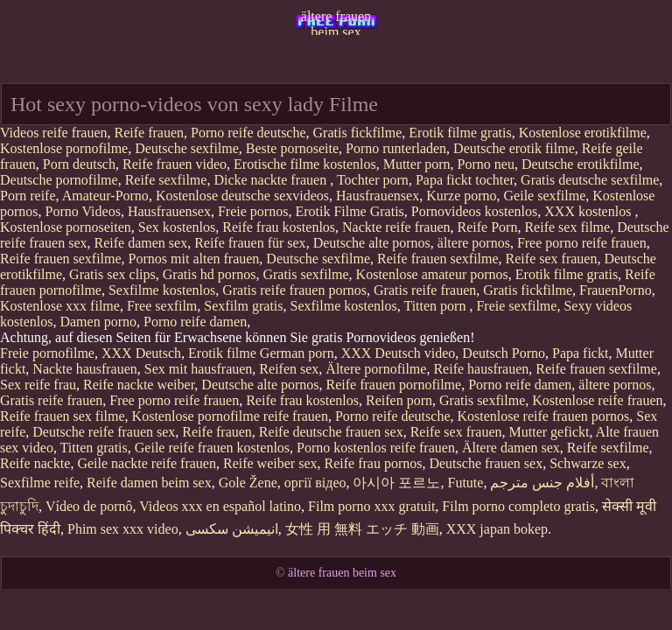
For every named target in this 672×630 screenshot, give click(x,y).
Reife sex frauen (552, 259)
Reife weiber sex (270, 463)
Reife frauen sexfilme (61, 259)
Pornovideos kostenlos (474, 211)
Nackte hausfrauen (85, 369)
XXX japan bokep (497, 529)
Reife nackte (35, 463)
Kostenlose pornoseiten (66, 227)
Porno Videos (83, 211)
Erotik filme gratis (460, 133)
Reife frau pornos (373, 463)
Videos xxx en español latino (220, 506)
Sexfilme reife (40, 483)
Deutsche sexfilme (187, 148)
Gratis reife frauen (425, 290)
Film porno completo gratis (518, 506)
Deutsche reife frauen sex (104, 432)
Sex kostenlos (177, 227)
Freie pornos (253, 211)
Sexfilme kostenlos (162, 290)
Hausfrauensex (378, 196)
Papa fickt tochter (465, 180)
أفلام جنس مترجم (542, 483)
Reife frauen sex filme (63, 416)
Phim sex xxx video (123, 529)
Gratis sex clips (112, 274)
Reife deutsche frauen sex (331, 432)
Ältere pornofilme (376, 369)
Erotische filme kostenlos (305, 164)
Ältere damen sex (511, 448)
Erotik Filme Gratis (349, 211)
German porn (297, 353)
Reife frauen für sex (250, 243)
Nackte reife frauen (396, 227)
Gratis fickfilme (358, 133)
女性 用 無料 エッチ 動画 (362, 529)
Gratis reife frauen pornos (294, 290)
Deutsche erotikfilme (581, 164)
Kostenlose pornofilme (64, 148)
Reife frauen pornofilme (394, 385)
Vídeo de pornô (89, 506)
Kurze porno (461, 196)
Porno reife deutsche (248, 133)
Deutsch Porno (504, 353)
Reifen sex (289, 369)
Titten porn (436, 306)
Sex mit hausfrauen (199, 369)
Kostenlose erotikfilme (583, 133)
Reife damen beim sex (149, 483)
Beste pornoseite (292, 148)
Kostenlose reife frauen (597, 400)
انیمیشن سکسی (232, 529)
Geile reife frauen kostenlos (212, 448)
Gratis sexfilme (305, 274)
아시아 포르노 (396, 483)
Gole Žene (248, 483)
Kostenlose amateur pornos (432, 274)
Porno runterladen (396, 148)
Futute (465, 483)
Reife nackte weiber (139, 385)
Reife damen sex (141, 243)
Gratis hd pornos (210, 274)
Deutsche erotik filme (514, 148)
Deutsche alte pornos (372, 243)
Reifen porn (399, 400)
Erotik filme (222, 353)
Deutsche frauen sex (486, 463)
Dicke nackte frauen (272, 180)
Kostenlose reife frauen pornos (543, 416)
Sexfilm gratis (243, 306)
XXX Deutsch (141, 353)
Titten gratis (94, 448)
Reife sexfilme (166, 180)
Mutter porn (417, 164)
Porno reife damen (195, 322)
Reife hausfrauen (481, 369)
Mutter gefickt (549, 432)
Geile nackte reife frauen (147, 463)
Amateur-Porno (105, 196)
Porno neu (486, 164)
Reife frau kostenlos (279, 227)
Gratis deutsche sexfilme (590, 180)
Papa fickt (580, 353)
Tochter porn (373, 180)
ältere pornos (474, 243)
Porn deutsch (79, 164)
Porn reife (28, 196)
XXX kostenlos (589, 211)
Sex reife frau (38, 385)
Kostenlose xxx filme (60, 306)
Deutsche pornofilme (59, 180)
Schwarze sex (588, 463)
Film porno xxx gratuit (371, 506)
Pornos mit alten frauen (194, 259)
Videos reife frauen (54, 133)
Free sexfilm (162, 306)
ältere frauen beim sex (336, 22)
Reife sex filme (567, 227)
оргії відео (315, 483)
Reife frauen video (175, 164)
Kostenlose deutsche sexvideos (242, 196)
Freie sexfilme (516, 306)
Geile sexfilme (545, 196)
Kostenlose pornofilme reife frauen (230, 416)
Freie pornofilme (47, 353)
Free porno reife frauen (582, 243)
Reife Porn (488, 227)
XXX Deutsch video (399, 353)
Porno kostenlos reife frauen (376, 448)
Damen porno (98, 322)
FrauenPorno (616, 290)
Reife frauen (150, 133)
